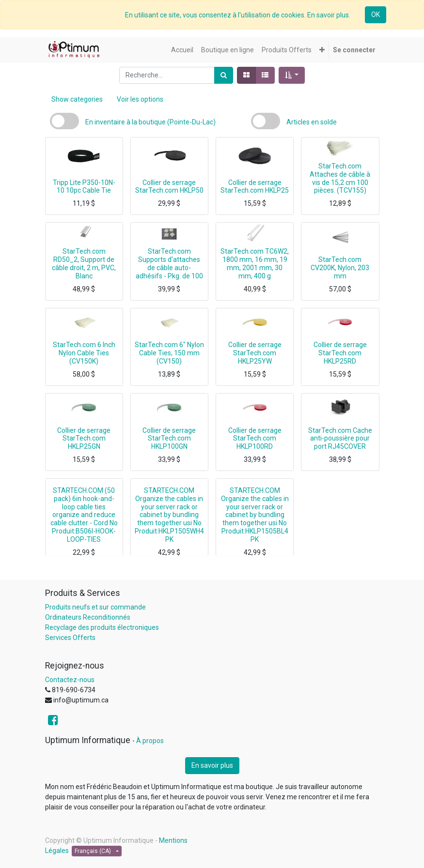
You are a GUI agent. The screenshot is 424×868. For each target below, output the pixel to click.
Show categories (77, 99)
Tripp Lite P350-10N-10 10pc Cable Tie (84, 187)
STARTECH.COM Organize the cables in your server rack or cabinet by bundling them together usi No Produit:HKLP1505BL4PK (255, 515)
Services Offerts (70, 638)
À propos (150, 741)
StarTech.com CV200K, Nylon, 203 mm (340, 268)
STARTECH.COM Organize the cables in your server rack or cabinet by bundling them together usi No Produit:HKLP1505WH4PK (169, 515)
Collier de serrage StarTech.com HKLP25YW (255, 353)
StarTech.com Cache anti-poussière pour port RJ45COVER (340, 439)
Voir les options (140, 99)
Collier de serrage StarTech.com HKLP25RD (340, 353)
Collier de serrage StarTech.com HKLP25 (255, 187)
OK (376, 15)
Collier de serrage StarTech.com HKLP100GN (169, 439)
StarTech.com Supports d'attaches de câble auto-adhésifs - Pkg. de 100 (169, 263)
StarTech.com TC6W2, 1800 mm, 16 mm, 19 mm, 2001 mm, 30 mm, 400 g (255, 263)
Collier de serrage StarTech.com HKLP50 (169, 187)
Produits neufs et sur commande (95, 607)
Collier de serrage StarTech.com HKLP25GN (84, 439)
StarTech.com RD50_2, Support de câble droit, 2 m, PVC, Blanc (84, 263)
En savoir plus (212, 765)
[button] (322, 50)
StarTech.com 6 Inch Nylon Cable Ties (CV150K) (84, 353)
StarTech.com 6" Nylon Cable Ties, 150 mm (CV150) (169, 353)
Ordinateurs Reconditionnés (88, 617)
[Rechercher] (224, 75)
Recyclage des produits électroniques (102, 627)
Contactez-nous (70, 680)
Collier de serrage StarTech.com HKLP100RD (255, 439)
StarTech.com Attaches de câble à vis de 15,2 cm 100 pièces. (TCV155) (340, 178)
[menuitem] (182, 50)
